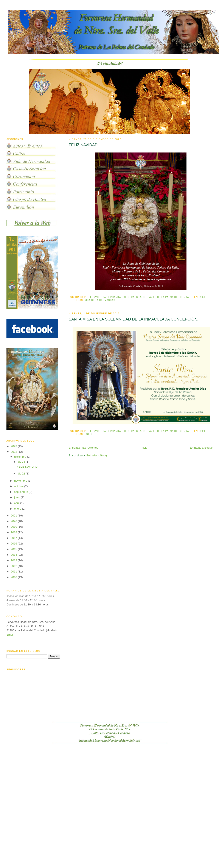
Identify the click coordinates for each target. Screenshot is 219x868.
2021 (14, 516)
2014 (14, 555)
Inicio (144, 448)
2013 (14, 560)
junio (18, 497)
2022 (14, 452)
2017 (14, 538)
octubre (19, 486)
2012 (14, 566)
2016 (14, 544)
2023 (14, 446)
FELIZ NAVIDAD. (84, 145)
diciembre (21, 457)
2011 (14, 572)
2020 (14, 521)
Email (10, 635)
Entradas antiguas (201, 448)
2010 (14, 577)
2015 (14, 549)
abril (17, 503)
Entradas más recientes (83, 448)
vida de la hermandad (100, 300)
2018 (14, 532)
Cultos (90, 434)
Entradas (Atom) (97, 455)
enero (18, 509)
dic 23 (22, 462)
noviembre (21, 481)
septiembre (22, 492)
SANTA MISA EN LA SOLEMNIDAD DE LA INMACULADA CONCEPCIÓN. (134, 319)
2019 (14, 527)
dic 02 (22, 474)
